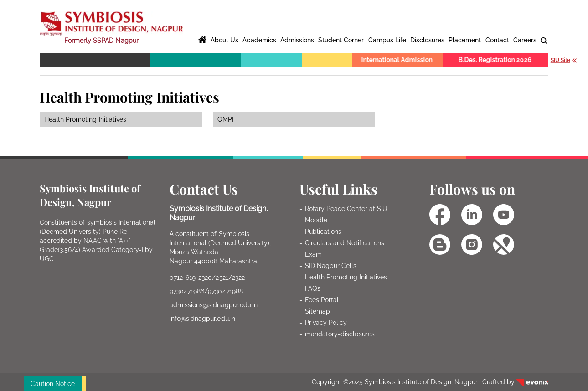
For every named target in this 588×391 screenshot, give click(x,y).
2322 (238, 278)
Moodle (316, 220)
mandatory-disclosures (340, 334)
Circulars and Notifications (345, 243)
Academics (259, 40)
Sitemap (317, 311)
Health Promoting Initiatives (346, 277)
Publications (323, 232)
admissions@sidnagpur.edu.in (214, 305)
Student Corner (341, 40)
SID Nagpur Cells (331, 266)
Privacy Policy (326, 323)
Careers (525, 40)
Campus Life (387, 40)
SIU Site (564, 60)
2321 (222, 278)
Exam (313, 254)
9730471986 (187, 291)
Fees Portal (322, 300)
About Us (224, 40)
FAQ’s (313, 288)
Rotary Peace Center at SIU (346, 209)
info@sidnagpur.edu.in (202, 319)
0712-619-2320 (191, 278)
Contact (497, 40)
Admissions (297, 40)
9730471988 (225, 291)
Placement (465, 40)
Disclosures (427, 40)
